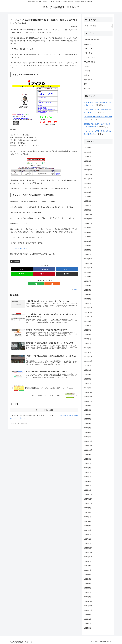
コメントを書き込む (44, 412)
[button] (67, 274)
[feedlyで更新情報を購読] (42, 284)
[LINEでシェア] (22, 274)
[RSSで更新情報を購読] (46, 284)
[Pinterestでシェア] (44, 274)
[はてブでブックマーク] (67, 269)
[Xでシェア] (22, 269)
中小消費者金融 (15, 261)
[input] (98, 26)
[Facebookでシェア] (44, 269)
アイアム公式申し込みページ (20, 248)
